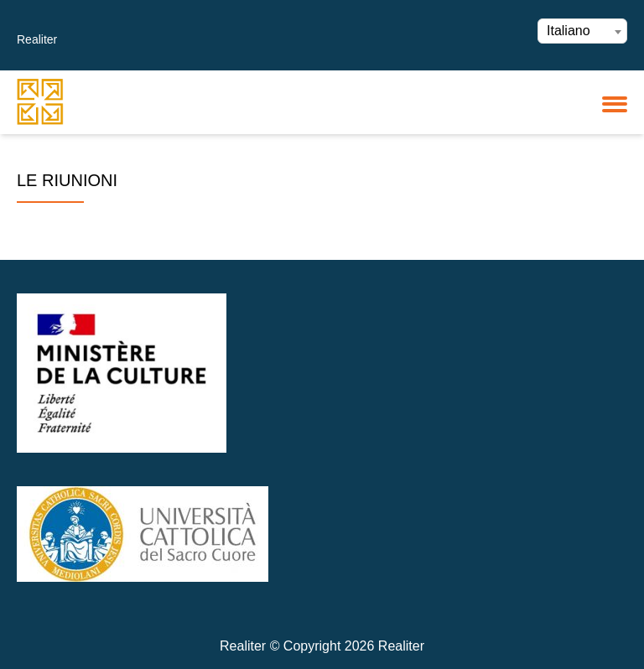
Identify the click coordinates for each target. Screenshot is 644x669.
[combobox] (582, 31)
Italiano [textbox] (569, 31)
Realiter (37, 39)
